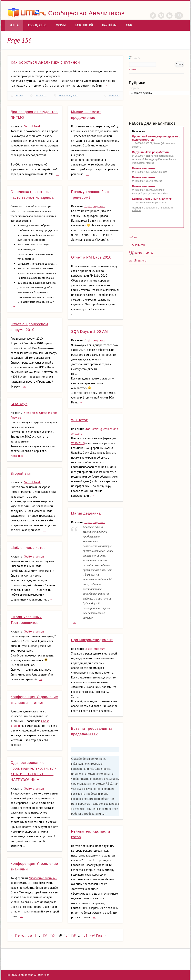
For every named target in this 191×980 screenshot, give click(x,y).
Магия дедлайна (86, 513)
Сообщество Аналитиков (87, 13)
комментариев (141, 253)
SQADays (19, 404)
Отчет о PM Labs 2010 (91, 257)
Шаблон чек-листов (28, 548)
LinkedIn (172, 16)
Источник (17, 456)
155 (52, 935)
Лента (14, 25)
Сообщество (37, 25)
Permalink (114, 96)
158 (74, 935)
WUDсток (80, 420)
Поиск (135, 58)
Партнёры (109, 25)
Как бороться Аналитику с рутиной (45, 62)
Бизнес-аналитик (144, 168)
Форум (61, 25)
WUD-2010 (78, 443)
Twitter (156, 16)
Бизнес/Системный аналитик (152, 199)
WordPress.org (138, 260)
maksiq (19, 96)
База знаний (84, 25)
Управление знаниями (43, 878)
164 (85, 935)
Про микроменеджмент (92, 640)
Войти (133, 237)
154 (45, 935)
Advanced (133, 69)
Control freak (32, 126)
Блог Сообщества (68, 96)
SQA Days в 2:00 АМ (90, 332)
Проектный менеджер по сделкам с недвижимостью (156, 138)
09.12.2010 (41, 96)
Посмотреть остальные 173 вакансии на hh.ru (152, 209)
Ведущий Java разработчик (151, 152)
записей (137, 245)
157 (66, 935)
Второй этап (22, 474)
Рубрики (134, 88)
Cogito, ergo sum (95, 206)
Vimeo (164, 16)
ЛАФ (129, 25)
